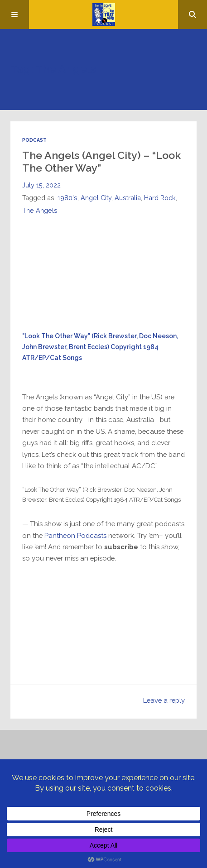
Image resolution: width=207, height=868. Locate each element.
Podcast (34, 140)
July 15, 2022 (41, 185)
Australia (128, 198)
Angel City (96, 198)
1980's (67, 198)
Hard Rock (160, 198)
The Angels (40, 210)
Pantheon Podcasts (75, 535)
